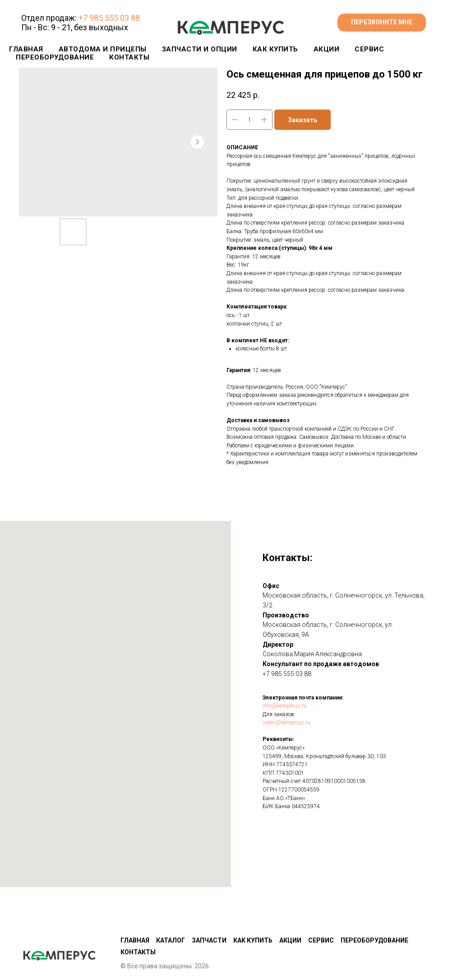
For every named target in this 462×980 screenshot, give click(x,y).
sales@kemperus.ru (286, 722)
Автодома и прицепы (103, 49)
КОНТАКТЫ (129, 57)
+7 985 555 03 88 (109, 18)
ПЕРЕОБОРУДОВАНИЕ (55, 57)
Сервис (321, 896)
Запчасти (209, 896)
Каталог (171, 896)
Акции (290, 896)
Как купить (253, 896)
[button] (382, 23)
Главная (26, 49)
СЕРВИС (369, 49)
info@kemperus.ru (285, 706)
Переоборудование (374, 896)
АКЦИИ (327, 49)
